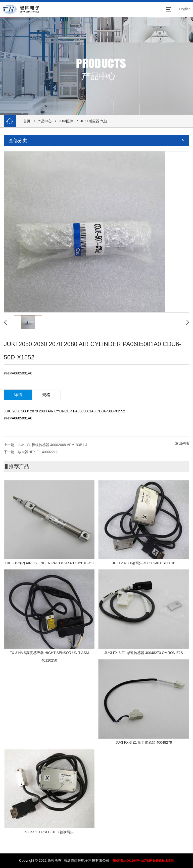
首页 (27, 121)
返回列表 (182, 443)
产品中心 (44, 121)
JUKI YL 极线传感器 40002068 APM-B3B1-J (52, 445)
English (185, 9)
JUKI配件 (66, 121)
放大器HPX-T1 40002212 (38, 452)
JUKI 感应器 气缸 (94, 121)
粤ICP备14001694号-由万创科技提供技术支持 (143, 861)
